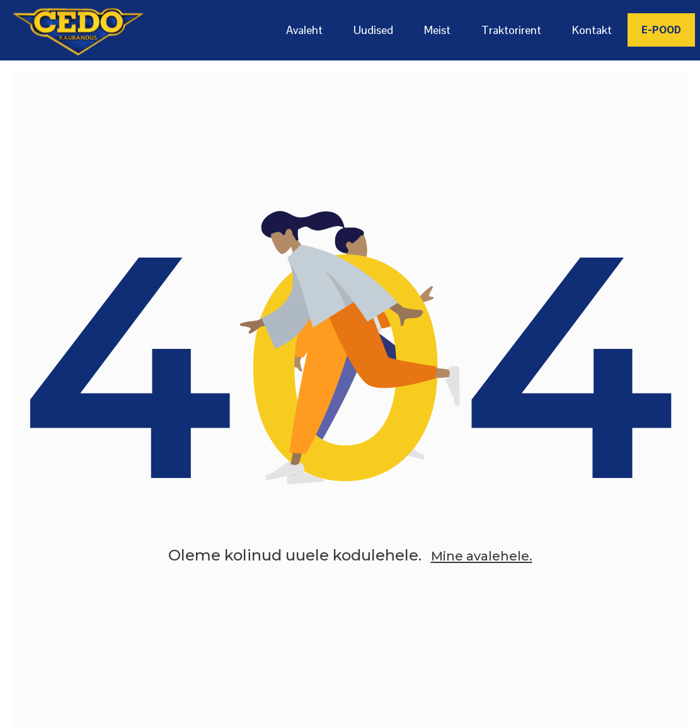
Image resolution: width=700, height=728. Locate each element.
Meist (437, 30)
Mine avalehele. (481, 574)
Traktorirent (511, 30)
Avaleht (304, 30)
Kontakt (592, 30)
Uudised (373, 30)
